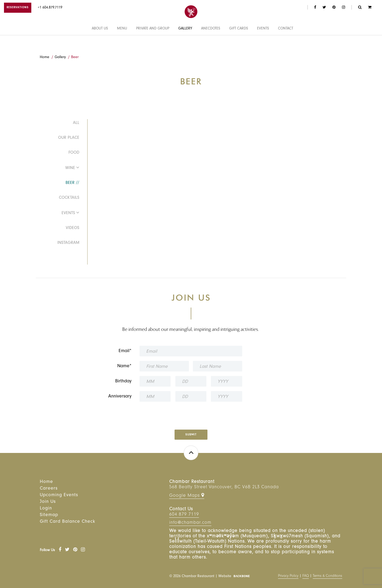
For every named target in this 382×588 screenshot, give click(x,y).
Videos (73, 228)
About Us (100, 43)
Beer (75, 58)
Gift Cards (239, 43)
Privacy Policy (288, 576)
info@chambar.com (190, 523)
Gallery (185, 43)
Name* (124, 366)
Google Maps (187, 496)
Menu (122, 43)
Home (45, 58)
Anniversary (120, 397)
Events (263, 43)
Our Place (69, 138)
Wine (70, 168)
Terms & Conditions (327, 576)
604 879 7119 (184, 515)
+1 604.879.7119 (50, 8)
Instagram (68, 243)
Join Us (48, 502)
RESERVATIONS (18, 8)
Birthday (123, 382)
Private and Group (153, 43)
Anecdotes (211, 43)
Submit (191, 435)
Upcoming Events (59, 495)
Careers (49, 489)
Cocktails (69, 198)
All (76, 123)
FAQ (306, 576)
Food (74, 153)
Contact (286, 43)
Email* (125, 351)
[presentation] (191, 414)
